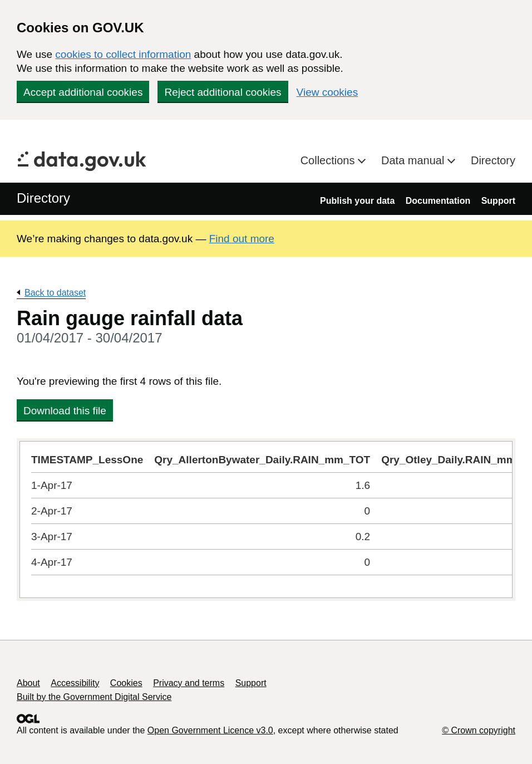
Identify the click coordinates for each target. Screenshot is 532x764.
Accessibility (75, 683)
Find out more (242, 239)
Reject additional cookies (223, 92)
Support (498, 201)
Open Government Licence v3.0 (210, 730)
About (28, 683)
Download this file (65, 411)
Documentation (438, 201)
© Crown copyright (479, 730)
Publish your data (357, 201)
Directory (493, 160)
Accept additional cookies (83, 92)
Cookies (126, 683)
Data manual (414, 160)
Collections (329, 160)
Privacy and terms (189, 683)
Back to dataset (55, 293)
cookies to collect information (123, 54)
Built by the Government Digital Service (94, 697)
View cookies (327, 92)
